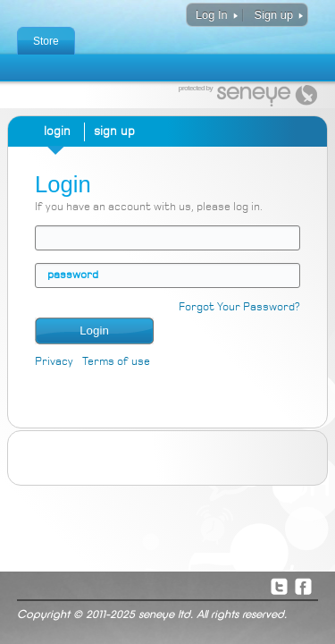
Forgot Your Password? (239, 307)
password (73, 275)
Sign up (274, 15)
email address (47, 237)
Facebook (303, 586)
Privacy (54, 362)
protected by (196, 89)
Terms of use (116, 362)
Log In (212, 15)
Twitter (279, 586)
